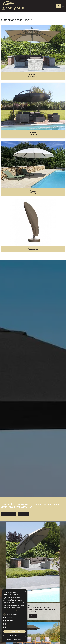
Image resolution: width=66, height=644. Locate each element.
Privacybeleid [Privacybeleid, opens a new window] (16, 611)
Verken (33, 616)
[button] (15, 640)
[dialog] (15, 616)
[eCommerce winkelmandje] (59, 6)
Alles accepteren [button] (15, 631)
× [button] (26, 591)
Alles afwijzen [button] (15, 636)
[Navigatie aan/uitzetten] (63, 6)
